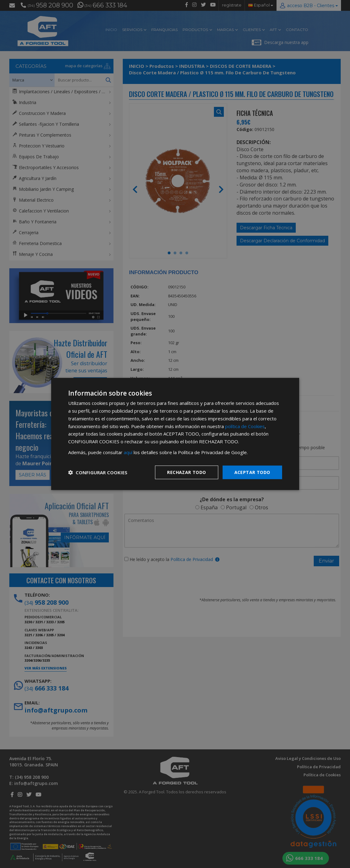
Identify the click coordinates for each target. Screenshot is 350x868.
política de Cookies (245, 426)
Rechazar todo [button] (186, 472)
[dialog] (175, 434)
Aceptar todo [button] (252, 472)
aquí (128, 452)
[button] (98, 472)
